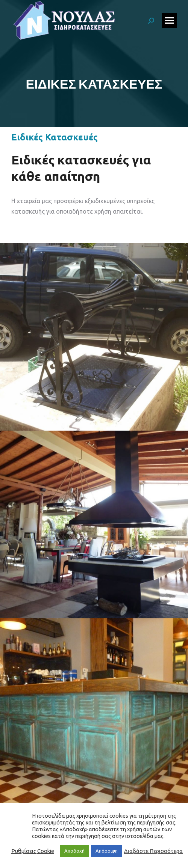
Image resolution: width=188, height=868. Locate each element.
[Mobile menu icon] (169, 20)
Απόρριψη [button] (107, 851)
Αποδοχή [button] (74, 851)
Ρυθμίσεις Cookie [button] (33, 851)
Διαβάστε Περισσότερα (153, 851)
